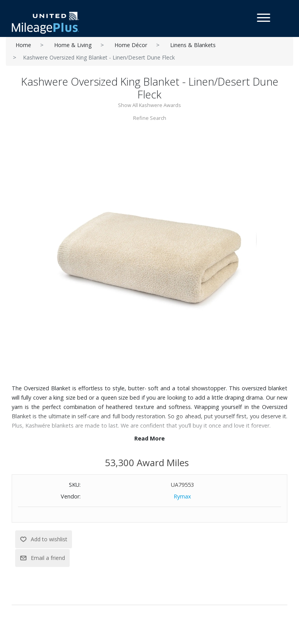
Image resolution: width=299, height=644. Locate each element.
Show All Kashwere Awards (149, 105)
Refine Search (150, 118)
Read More (149, 438)
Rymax (182, 496)
